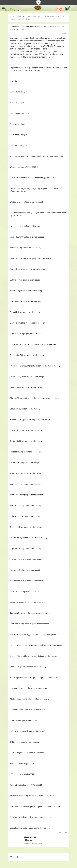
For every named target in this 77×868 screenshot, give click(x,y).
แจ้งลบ (64, 34)
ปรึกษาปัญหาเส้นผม (32, 16)
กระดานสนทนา (16, 16)
